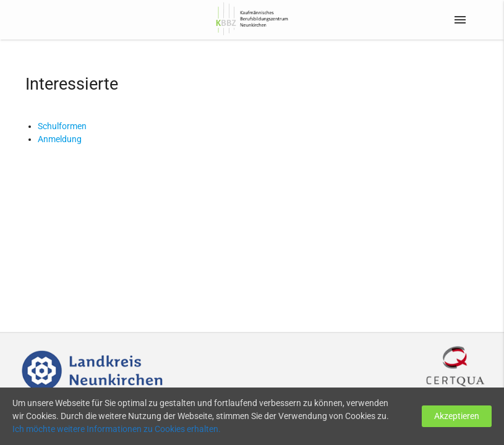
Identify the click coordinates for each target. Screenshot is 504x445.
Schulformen (62, 126)
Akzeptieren (457, 416)
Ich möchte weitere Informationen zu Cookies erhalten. (117, 429)
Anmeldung (60, 139)
